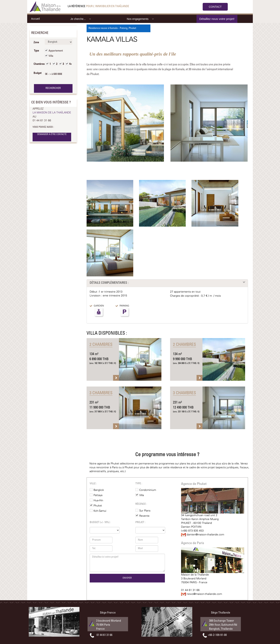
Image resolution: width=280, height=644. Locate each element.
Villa (51, 56)
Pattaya (98, 495)
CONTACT (215, 7)
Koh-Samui (100, 511)
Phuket (98, 506)
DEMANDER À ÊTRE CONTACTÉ (52, 134)
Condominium (148, 490)
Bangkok (99, 490)
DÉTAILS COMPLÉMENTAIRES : (109, 283)
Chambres (38, 64)
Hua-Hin (98, 501)
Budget (38, 73)
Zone (36, 43)
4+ (70, 64)
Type (36, 51)
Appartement (56, 51)
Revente (144, 516)
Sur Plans (145, 511)
